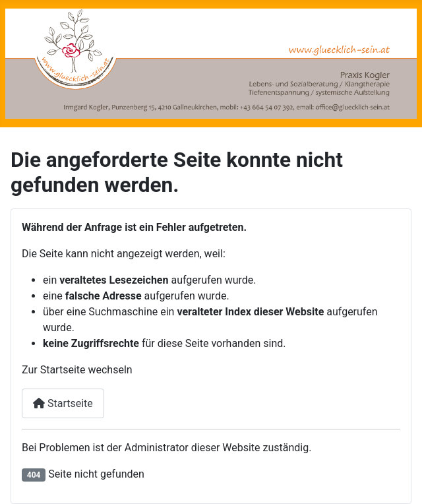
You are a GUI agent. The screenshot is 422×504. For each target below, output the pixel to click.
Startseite (63, 403)
